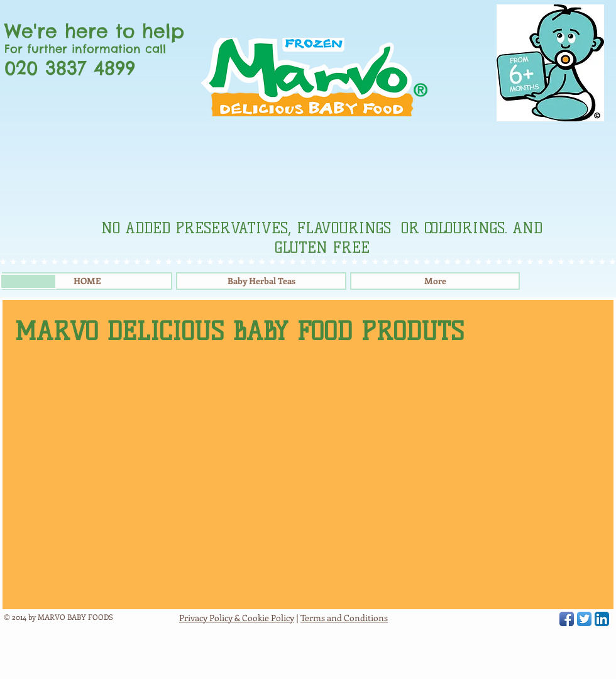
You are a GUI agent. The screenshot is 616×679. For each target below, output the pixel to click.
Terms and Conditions (344, 618)
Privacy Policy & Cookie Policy (237, 618)
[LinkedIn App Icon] (602, 619)
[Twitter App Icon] (584, 619)
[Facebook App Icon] (567, 619)
